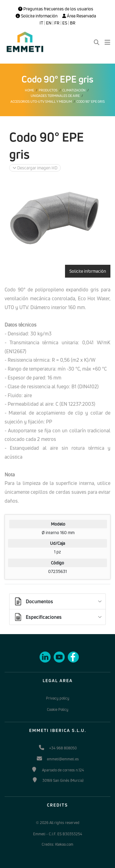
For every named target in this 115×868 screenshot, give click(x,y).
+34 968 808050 (63, 748)
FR (57, 23)
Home (29, 90)
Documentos (33, 601)
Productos (48, 90)
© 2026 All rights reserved (58, 823)
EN (49, 23)
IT (41, 23)
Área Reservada (79, 16)
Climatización (74, 90)
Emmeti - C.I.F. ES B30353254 (58, 834)
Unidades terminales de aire (55, 96)
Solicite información (37, 16)
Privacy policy (58, 698)
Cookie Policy (58, 709)
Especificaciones (38, 617)
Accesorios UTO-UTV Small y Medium (41, 102)
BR (73, 23)
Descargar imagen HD (35, 168)
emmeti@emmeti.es (63, 759)
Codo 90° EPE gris (91, 102)
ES (65, 23)
